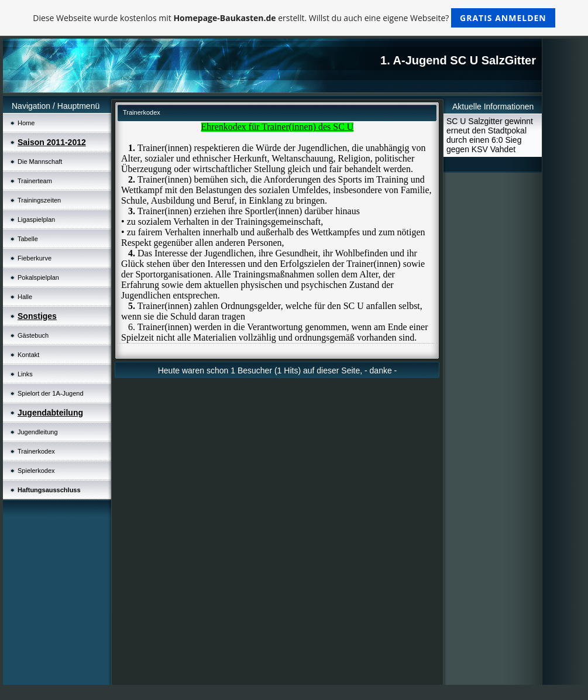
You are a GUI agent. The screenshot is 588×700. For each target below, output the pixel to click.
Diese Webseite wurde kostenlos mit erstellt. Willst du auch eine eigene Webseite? (294, 18)
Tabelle (28, 239)
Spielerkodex (36, 471)
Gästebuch (33, 335)
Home (26, 123)
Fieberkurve (35, 258)
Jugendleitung (38, 432)
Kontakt (28, 355)
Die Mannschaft (40, 162)
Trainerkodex (36, 451)
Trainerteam (35, 181)
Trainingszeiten (39, 200)
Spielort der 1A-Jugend (51, 393)
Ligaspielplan (36, 219)
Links (25, 374)
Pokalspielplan (38, 277)
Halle (25, 297)
